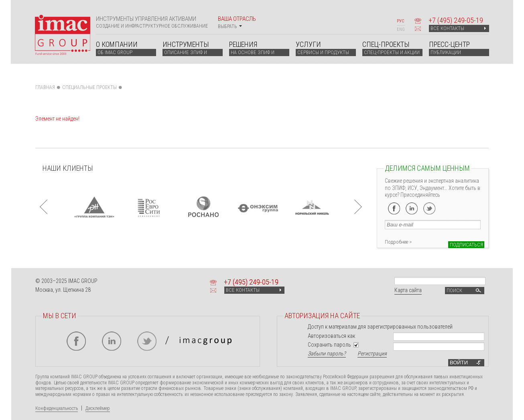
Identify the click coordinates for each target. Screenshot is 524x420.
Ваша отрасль (237, 22)
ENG (401, 29)
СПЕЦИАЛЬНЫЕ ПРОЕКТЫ (89, 87)
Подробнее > (398, 242)
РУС (400, 21)
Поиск (465, 291)
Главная (45, 87)
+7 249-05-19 (456, 20)
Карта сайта (408, 290)
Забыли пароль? (327, 353)
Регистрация (372, 353)
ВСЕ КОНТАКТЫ (458, 28)
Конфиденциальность (57, 408)
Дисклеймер (98, 408)
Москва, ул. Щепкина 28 (63, 290)
